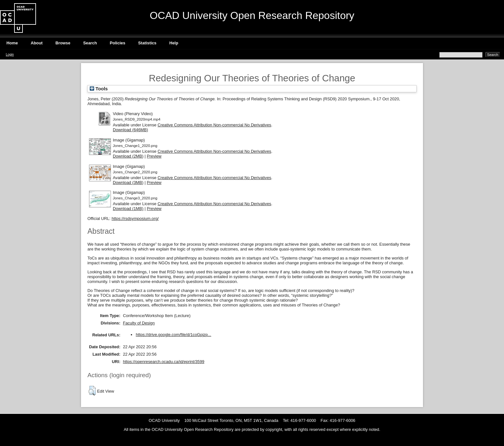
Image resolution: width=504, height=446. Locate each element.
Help (174, 43)
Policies (117, 43)
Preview (154, 156)
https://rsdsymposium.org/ (135, 218)
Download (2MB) (128, 156)
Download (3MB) (128, 182)
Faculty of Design (139, 323)
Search (90, 43)
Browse (63, 43)
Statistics (147, 43)
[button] (92, 391)
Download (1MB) (128, 209)
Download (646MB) (130, 130)
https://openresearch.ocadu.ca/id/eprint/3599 (163, 362)
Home (12, 43)
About (37, 43)
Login (10, 55)
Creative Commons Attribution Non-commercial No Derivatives (214, 125)
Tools (99, 89)
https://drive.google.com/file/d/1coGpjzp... (173, 335)
